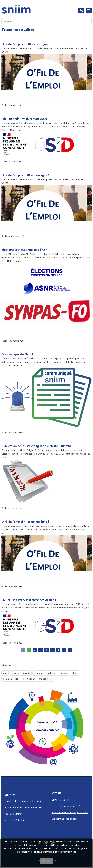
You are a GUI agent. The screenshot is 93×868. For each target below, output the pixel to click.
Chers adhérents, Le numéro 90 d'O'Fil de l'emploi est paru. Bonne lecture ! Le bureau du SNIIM (44, 50)
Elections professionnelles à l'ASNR (26, 250)
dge (5, 673)
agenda (26, 673)
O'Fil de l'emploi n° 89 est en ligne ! (25, 175)
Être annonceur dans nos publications (70, 813)
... (51, 679)
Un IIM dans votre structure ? (66, 806)
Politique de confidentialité (65, 852)
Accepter (47, 861)
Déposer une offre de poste (65, 819)
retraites (52, 673)
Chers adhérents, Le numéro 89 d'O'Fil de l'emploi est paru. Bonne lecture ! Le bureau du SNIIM (44, 181)
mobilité (15, 673)
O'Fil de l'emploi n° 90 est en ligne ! (25, 44)
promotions (29, 679)
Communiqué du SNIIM (17, 354)
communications (11, 679)
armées (42, 679)
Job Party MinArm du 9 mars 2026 (24, 119)
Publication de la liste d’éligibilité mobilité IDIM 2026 (37, 446)
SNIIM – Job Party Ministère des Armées (29, 600)
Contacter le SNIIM (61, 800)
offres (75, 673)
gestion (64, 673)
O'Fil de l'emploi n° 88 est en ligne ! (25, 522)
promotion (39, 673)
